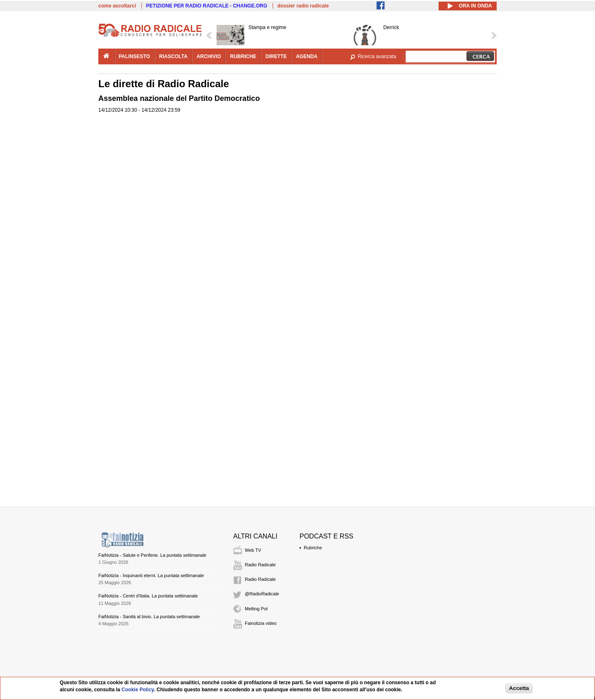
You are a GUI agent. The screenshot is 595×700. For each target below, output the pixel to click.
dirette (276, 56)
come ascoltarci (117, 6)
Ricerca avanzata (377, 56)
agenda (307, 56)
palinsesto (134, 56)
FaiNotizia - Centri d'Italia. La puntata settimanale (148, 596)
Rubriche (313, 548)
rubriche (243, 56)
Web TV (253, 550)
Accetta (519, 688)
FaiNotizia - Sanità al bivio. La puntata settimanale (149, 617)
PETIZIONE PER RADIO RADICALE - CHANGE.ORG (207, 6)
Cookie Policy (138, 690)
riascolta (173, 56)
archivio (209, 56)
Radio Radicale (260, 565)
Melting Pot (256, 609)
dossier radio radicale (303, 6)
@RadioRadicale (262, 594)
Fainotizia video (261, 623)
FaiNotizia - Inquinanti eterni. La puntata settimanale (151, 575)
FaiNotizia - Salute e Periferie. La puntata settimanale (152, 555)
